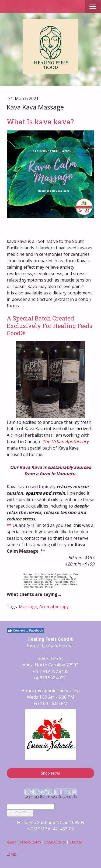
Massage (28, 607)
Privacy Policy (30, 842)
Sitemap (76, 842)
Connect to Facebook (25, 630)
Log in (11, 854)
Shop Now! (50, 773)
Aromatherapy (54, 607)
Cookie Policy (55, 842)
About (12, 842)
